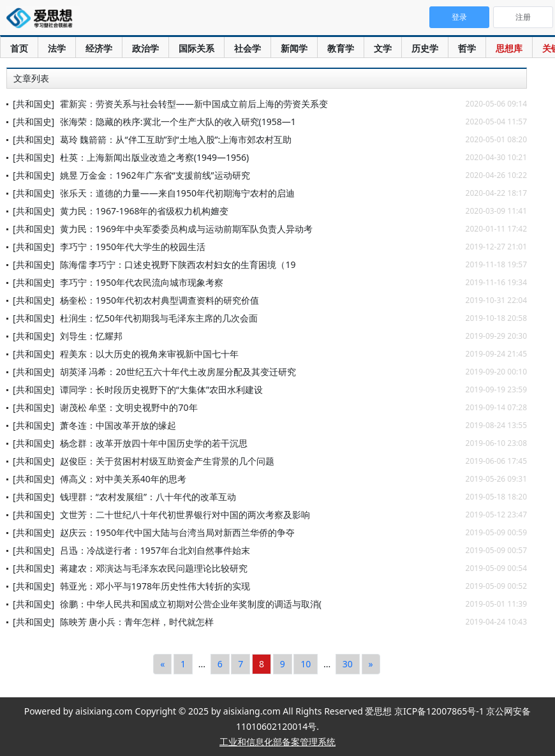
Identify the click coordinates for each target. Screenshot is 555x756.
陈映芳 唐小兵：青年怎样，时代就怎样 (137, 622)
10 (306, 664)
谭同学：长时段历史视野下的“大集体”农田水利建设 (161, 389)
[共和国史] (33, 104)
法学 (57, 48)
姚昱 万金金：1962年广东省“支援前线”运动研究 (155, 175)
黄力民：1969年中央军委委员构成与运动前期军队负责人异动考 (186, 229)
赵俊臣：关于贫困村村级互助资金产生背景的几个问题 (167, 461)
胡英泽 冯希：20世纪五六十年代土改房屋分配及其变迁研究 (178, 372)
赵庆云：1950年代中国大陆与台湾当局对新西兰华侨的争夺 (177, 532)
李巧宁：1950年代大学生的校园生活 (133, 247)
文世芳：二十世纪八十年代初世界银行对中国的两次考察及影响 (185, 515)
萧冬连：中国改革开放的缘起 (118, 425)
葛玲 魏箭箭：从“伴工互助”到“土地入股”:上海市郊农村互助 (176, 139)
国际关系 (196, 48)
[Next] (371, 664)
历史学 (425, 48)
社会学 (248, 48)
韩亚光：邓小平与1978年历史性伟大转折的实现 (155, 586)
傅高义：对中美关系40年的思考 (123, 479)
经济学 (99, 48)
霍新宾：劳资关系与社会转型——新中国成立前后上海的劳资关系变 (194, 104)
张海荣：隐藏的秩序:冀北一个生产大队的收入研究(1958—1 (178, 122)
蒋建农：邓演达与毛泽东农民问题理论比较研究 (154, 568)
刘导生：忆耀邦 (91, 336)
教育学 (341, 48)
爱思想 (43, 19)
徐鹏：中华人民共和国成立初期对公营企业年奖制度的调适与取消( (191, 604)
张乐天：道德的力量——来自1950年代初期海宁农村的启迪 (177, 193)
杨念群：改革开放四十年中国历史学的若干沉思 (154, 443)
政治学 (145, 48)
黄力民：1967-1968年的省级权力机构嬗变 (144, 211)
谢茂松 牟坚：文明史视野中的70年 (129, 407)
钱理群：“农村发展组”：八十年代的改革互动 (148, 497)
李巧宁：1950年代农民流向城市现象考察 (142, 282)
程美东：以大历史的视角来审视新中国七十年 (149, 354)
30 (348, 664)
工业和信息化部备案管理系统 (277, 742)
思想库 (509, 48)
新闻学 (294, 48)
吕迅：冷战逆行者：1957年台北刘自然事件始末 (155, 550)
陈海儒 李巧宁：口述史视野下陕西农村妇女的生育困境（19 (178, 264)
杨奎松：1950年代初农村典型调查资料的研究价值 (159, 300)
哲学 (467, 48)
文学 (383, 48)
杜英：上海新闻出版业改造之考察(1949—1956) (154, 157)
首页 (19, 48)
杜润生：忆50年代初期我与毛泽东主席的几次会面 (159, 318)
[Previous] (162, 664)
